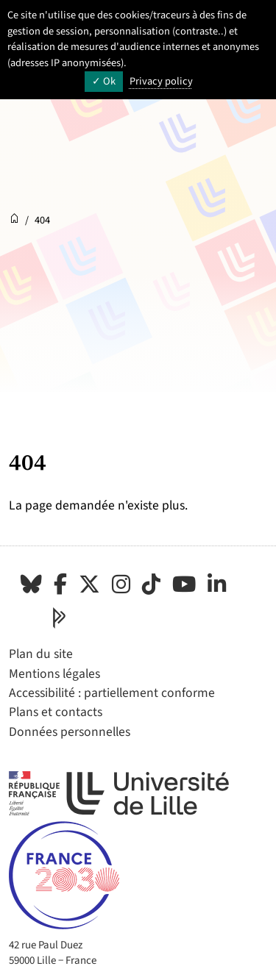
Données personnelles (70, 732)
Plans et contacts (56, 712)
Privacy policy (161, 81)
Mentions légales (54, 674)
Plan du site (41, 654)
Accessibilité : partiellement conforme (112, 693)
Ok (104, 81)
